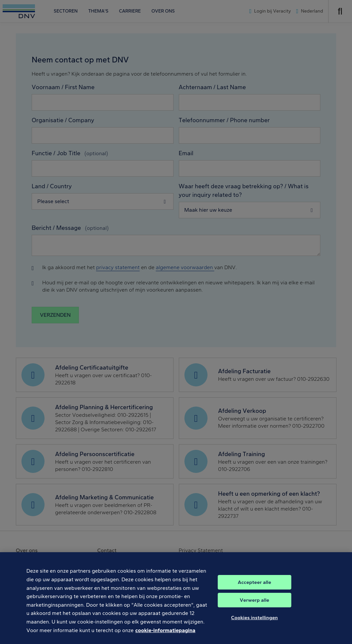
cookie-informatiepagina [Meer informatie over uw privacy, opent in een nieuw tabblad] (165, 637)
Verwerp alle (255, 607)
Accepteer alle (255, 589)
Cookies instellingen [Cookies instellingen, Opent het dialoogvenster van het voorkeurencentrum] (255, 624)
